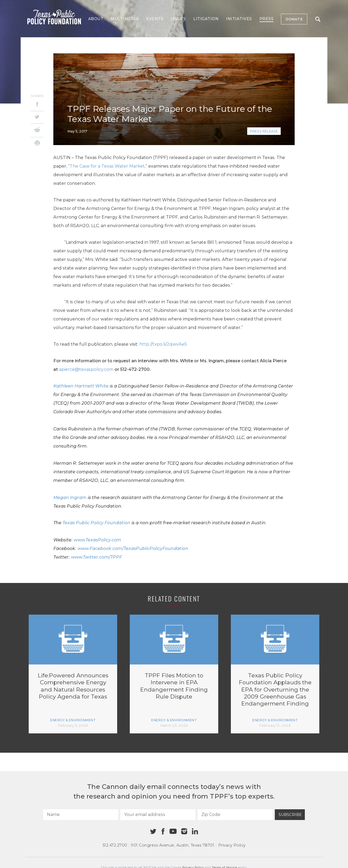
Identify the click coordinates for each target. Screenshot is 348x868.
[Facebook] (37, 105)
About (96, 19)
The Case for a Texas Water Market (107, 166)
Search (318, 19)
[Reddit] (37, 130)
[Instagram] (184, 831)
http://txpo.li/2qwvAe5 (163, 344)
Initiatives (239, 19)
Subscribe (290, 815)
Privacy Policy (232, 845)
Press (267, 19)
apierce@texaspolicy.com (86, 369)
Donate (294, 19)
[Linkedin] (195, 831)
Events (155, 19)
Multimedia (125, 19)
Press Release (264, 131)
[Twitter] (37, 117)
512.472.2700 (115, 845)
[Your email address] (158, 815)
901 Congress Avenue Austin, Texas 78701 (173, 845)
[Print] (37, 144)
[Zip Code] (235, 815)
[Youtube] (173, 832)
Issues (178, 19)
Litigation (206, 19)
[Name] (81, 815)
